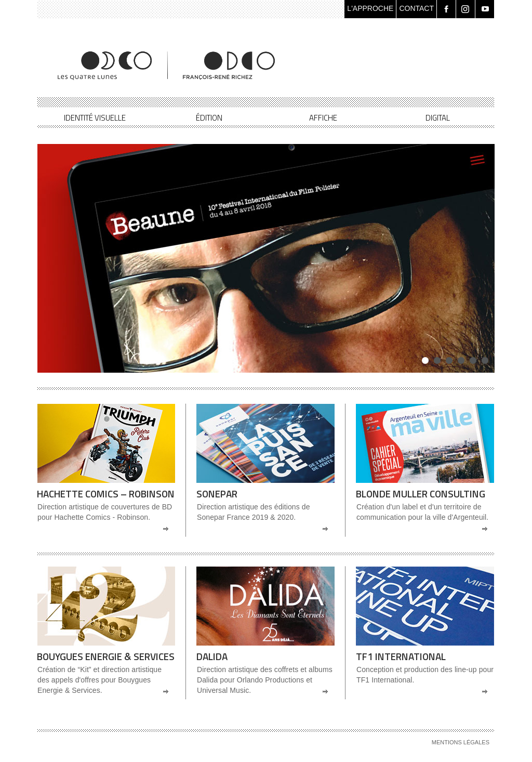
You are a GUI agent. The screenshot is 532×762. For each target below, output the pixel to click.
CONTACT (416, 8)
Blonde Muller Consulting (421, 494)
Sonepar (217, 494)
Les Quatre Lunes (167, 65)
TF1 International (401, 656)
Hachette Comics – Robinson (106, 494)
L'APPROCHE (370, 8)
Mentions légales (461, 742)
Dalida (212, 656)
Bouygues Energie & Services (106, 656)
